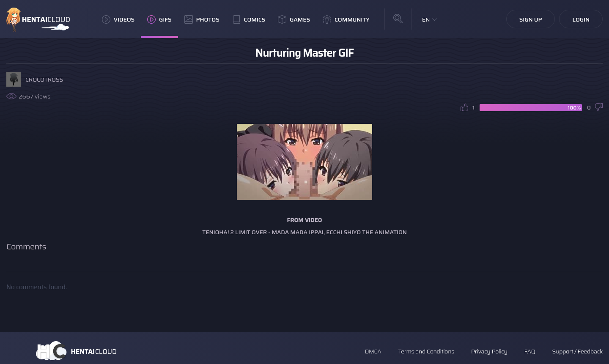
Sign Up (531, 19)
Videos (118, 19)
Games (294, 19)
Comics (249, 19)
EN (426, 19)
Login (581, 19)
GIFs (159, 19)
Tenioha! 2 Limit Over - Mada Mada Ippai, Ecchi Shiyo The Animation (304, 232)
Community (346, 19)
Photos (202, 19)
